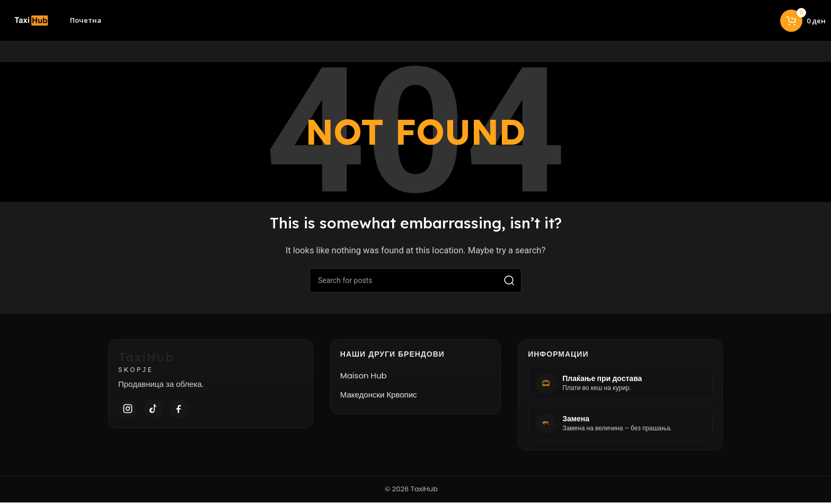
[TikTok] (153, 410)
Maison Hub (364, 377)
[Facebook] (179, 410)
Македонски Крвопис (379, 396)
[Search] (415, 282)
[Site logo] (28, 21)
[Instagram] (128, 410)
